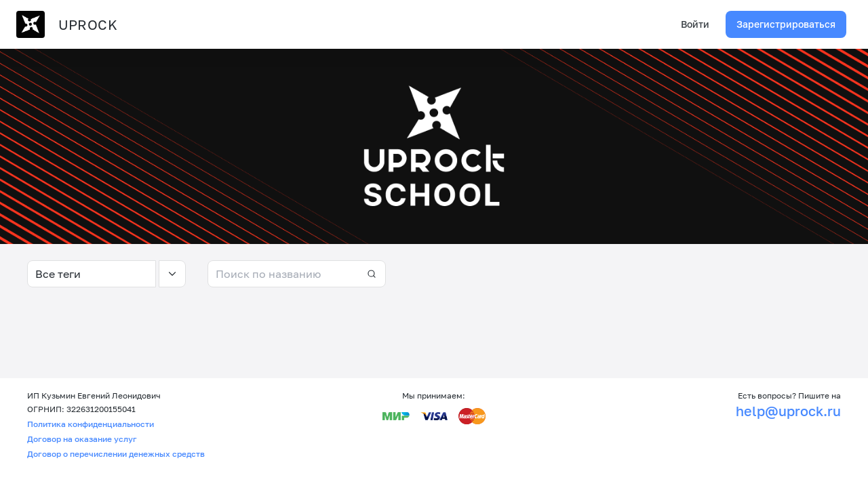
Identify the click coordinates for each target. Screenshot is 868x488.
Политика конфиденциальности (91, 424)
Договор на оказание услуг (82, 439)
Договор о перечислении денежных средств (116, 454)
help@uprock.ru (788, 411)
